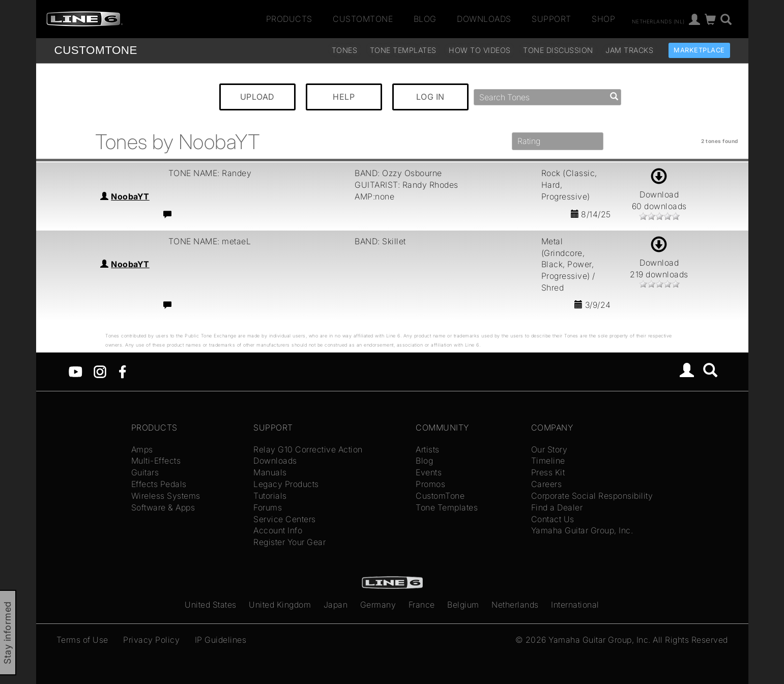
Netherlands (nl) (658, 21)
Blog (425, 19)
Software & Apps (163, 507)
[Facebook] (122, 371)
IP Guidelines (221, 640)
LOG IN (430, 97)
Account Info (278, 530)
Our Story (549, 449)
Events (429, 472)
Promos (430, 484)
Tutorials (270, 496)
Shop (603, 19)
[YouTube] (76, 371)
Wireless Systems (166, 496)
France (422, 605)
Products (289, 19)
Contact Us (553, 519)
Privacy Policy (151, 640)
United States (211, 605)
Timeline (548, 461)
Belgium (463, 605)
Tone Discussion (558, 50)
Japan (336, 605)
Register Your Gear (289, 542)
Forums (268, 507)
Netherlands (515, 605)
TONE (96, 50)
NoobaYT (130, 196)
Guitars (145, 472)
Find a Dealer (557, 507)
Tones (345, 50)
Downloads (484, 19)
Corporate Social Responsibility (592, 496)
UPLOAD (257, 97)
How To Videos (480, 50)
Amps (142, 449)
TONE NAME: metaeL (210, 241)
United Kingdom (280, 605)
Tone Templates (403, 50)
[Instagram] (100, 371)
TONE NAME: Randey (210, 173)
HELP (344, 97)
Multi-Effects (156, 461)
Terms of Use (82, 640)
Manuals (270, 472)
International (575, 605)
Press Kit (548, 472)
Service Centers (285, 519)
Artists (428, 449)
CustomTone (363, 19)
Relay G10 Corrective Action (308, 449)
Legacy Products (286, 484)
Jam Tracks (629, 50)
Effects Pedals (159, 484)
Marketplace (699, 50)
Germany (378, 605)
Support (551, 19)
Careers (547, 484)
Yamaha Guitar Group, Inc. (582, 530)
